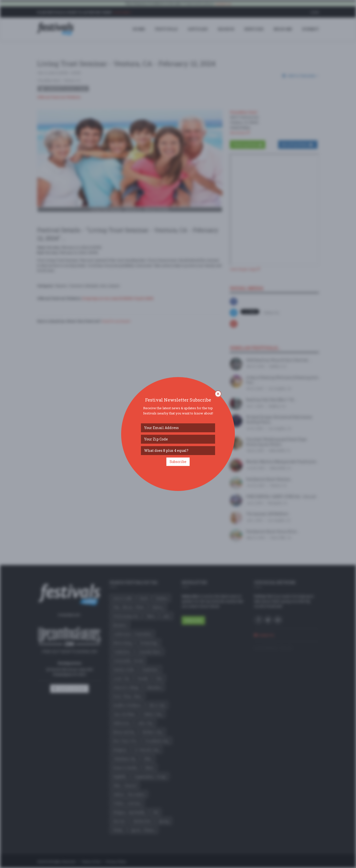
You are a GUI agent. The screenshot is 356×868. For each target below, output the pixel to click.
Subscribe (178, 462)
